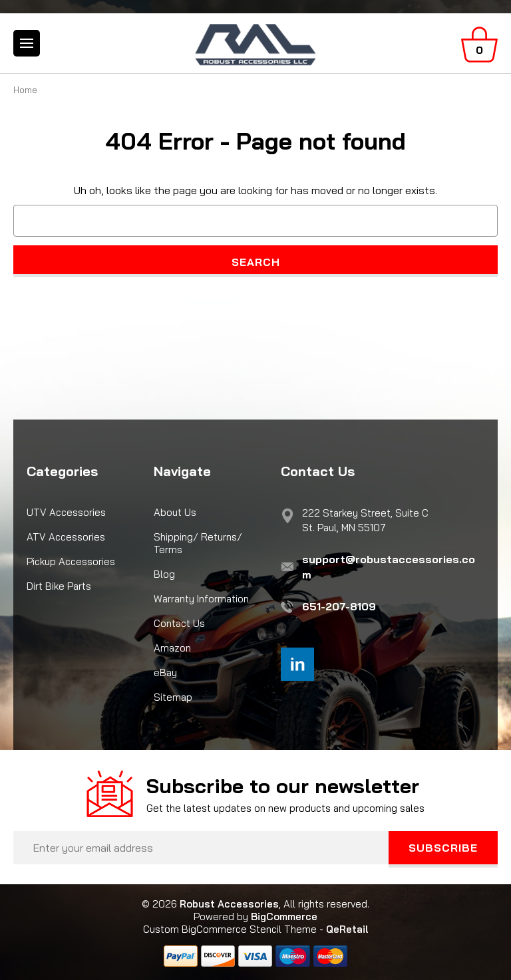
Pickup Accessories (71, 561)
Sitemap (173, 697)
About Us (175, 512)
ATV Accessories (66, 537)
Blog (164, 574)
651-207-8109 (339, 606)
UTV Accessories (66, 512)
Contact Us (179, 623)
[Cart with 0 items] (479, 45)
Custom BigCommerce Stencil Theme (230, 929)
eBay (165, 673)
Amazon (172, 648)
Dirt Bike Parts (59, 586)
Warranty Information (201, 599)
